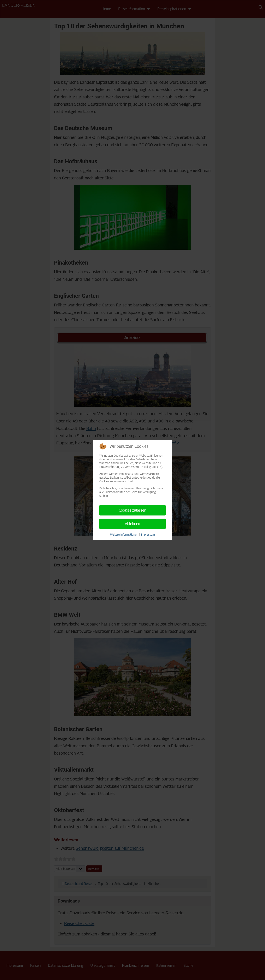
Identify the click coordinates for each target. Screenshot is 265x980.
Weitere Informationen (124, 534)
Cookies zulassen (133, 510)
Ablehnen (132, 524)
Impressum (148, 534)
